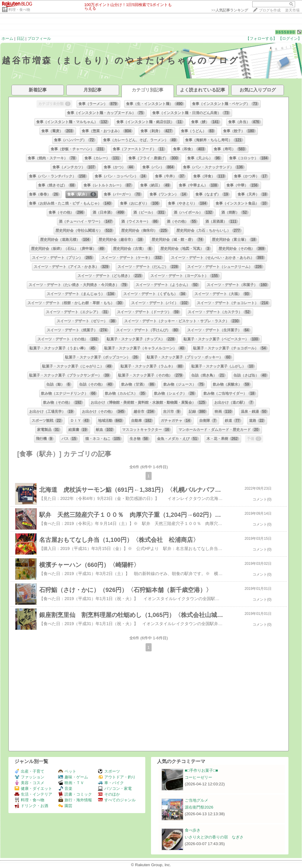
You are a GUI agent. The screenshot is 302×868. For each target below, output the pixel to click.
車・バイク (111, 783)
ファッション (29, 777)
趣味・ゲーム (73, 777)
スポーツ (109, 771)
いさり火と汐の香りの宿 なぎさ (214, 837)
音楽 (65, 789)
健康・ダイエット (33, 789)
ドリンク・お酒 (31, 806)
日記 (20, 38)
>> (230, 10)
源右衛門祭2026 (199, 807)
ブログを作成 (270, 10)
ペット (67, 771)
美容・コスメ (29, 783)
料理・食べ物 (19, 10)
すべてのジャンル (117, 800)
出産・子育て (29, 771)
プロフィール (39, 38)
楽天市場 (292, 10)
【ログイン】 (290, 38)
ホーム (7, 38)
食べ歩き (193, 830)
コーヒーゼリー (198, 777)
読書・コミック (75, 794)
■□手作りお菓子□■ (201, 770)
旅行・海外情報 (75, 800)
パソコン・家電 (115, 789)
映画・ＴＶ (71, 783)
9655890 (286, 32)
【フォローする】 (261, 38)
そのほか (109, 794)
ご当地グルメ (197, 800)
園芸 (65, 806)
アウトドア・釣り (117, 777)
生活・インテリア (33, 794)
